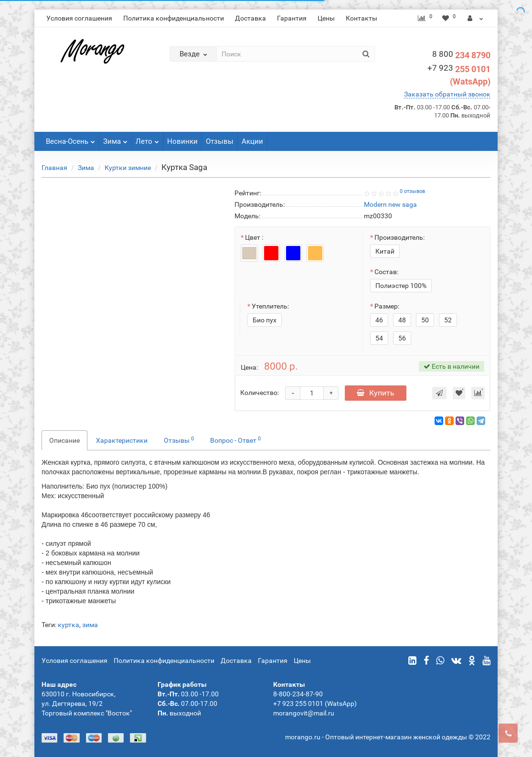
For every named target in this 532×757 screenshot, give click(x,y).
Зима (115, 139)
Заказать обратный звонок (447, 94)
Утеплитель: (270, 306)
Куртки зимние (128, 168)
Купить (376, 393)
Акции (252, 141)
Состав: (386, 272)
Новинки (182, 141)
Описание (64, 440)
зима (90, 625)
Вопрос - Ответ (235, 440)
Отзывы (220, 141)
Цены (326, 18)
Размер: (387, 306)
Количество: (260, 393)
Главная (54, 168)
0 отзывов (412, 191)
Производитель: (399, 237)
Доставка (250, 18)
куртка (69, 625)
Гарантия (292, 18)
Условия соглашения (79, 18)
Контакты (362, 18)
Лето (147, 139)
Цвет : (254, 237)
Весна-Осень (70, 139)
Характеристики (122, 440)
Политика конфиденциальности (174, 18)
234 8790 (461, 55)
